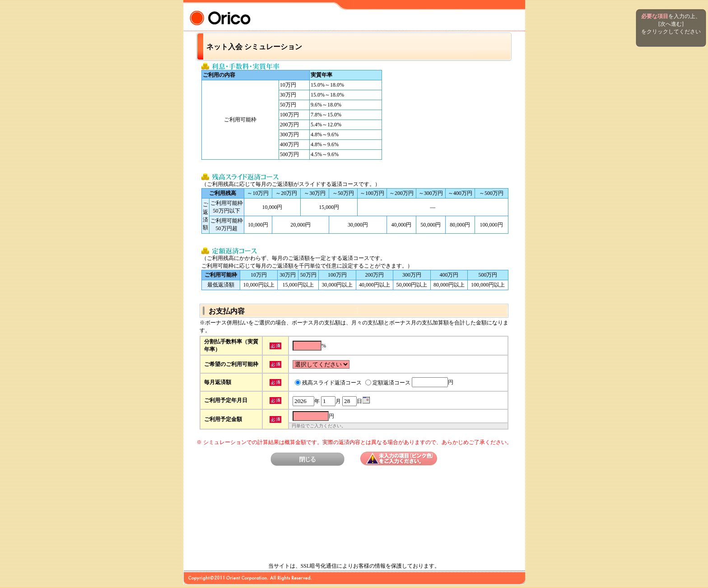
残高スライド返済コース (332, 383)
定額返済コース (391, 383)
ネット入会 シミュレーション (254, 47)
